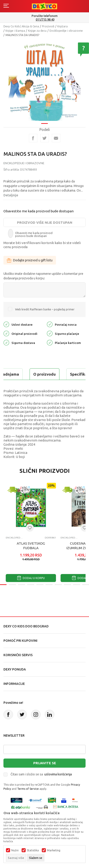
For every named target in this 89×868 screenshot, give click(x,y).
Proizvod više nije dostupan (45, 222)
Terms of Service (28, 789)
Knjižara (63, 26)
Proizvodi (48, 26)
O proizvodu (44, 374)
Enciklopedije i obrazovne (66, 31)
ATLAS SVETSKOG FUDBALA (31, 546)
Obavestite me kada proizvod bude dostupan (39, 211)
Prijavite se (45, 763)
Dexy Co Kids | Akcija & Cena (21, 26)
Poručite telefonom (45, 16)
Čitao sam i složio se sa (41, 774)
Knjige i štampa (15, 31)
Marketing (54, 850)
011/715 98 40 (45, 19)
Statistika (33, 850)
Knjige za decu (37, 31)
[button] (30, 528)
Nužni (15, 850)
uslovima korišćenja (58, 774)
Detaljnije (11, 195)
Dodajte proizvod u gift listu (30, 260)
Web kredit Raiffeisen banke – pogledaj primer (45, 309)
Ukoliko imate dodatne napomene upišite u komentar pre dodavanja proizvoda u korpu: (43, 276)
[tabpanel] (44, 79)
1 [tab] (44, 121)
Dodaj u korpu (31, 578)
